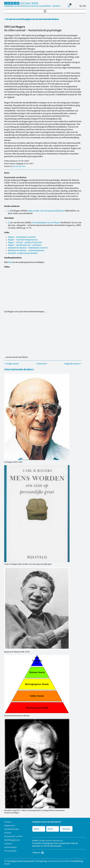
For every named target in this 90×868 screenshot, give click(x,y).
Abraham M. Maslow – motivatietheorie (26, 250)
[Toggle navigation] (45, 11)
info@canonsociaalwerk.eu (51, 841)
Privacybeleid (10, 851)
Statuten (8, 844)
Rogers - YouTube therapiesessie (23, 240)
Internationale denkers (19, 369)
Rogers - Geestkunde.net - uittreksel (25, 245)
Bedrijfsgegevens (12, 840)
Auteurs (8, 833)
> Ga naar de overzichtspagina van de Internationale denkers (32, 19)
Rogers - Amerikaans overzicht (22, 237)
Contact (8, 822)
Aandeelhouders (12, 829)
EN (85, 6)
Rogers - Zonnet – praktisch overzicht (25, 242)
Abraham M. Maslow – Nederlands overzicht (28, 248)
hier (10, 262)
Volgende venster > (73, 364)
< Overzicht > (42, 364)
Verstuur (66, 829)
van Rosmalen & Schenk (58, 861)
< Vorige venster (12, 364)
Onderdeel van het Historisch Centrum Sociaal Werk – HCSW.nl (32, 6)
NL (81, 6)
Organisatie (9, 825)
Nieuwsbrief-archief (13, 836)
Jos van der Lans (19, 166)
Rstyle (7, 864)
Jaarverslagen (10, 847)
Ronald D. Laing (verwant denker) (23, 253)
